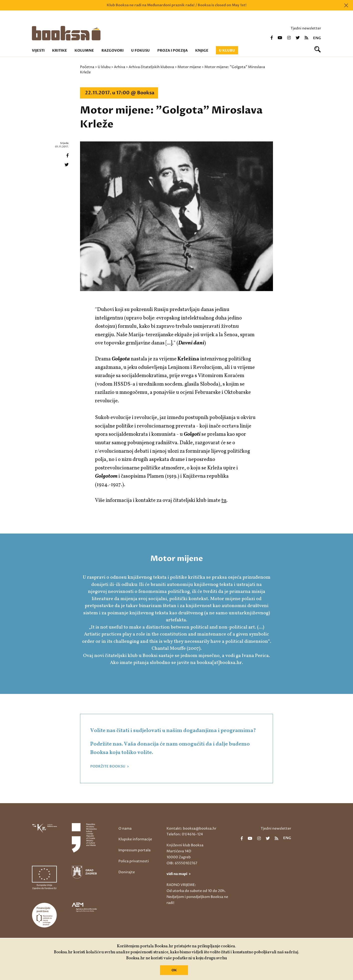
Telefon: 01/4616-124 (185, 834)
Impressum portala (134, 850)
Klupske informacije (135, 839)
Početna (87, 67)
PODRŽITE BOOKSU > (110, 766)
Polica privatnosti (134, 861)
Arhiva (120, 67)
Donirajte (127, 872)
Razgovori (113, 51)
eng (317, 38)
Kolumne (84, 51)
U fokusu (140, 51)
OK (174, 970)
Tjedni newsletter (306, 28)
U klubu (227, 51)
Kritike (60, 51)
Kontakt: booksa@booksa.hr (191, 828)
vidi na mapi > (179, 874)
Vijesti (38, 51)
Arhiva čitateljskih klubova (151, 67)
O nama (125, 828)
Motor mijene (189, 67)
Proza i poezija (173, 51)
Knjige (202, 51)
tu (224, 500)
